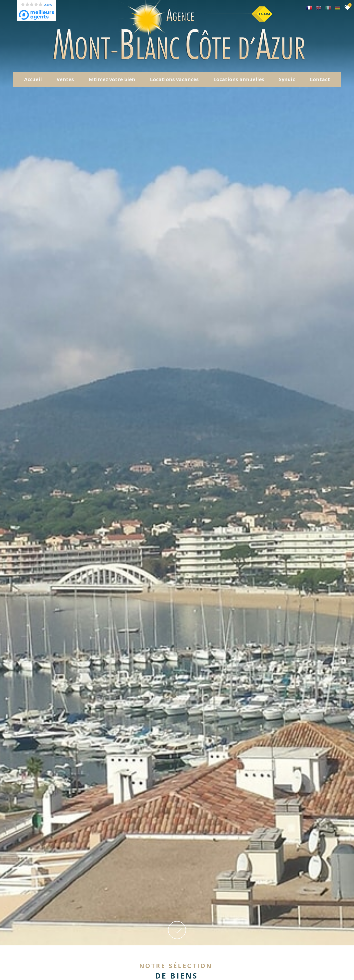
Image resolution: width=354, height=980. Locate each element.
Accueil (33, 80)
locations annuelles (239, 80)
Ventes (65, 80)
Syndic (287, 80)
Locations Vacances (174, 80)
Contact (320, 80)
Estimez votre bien (112, 80)
